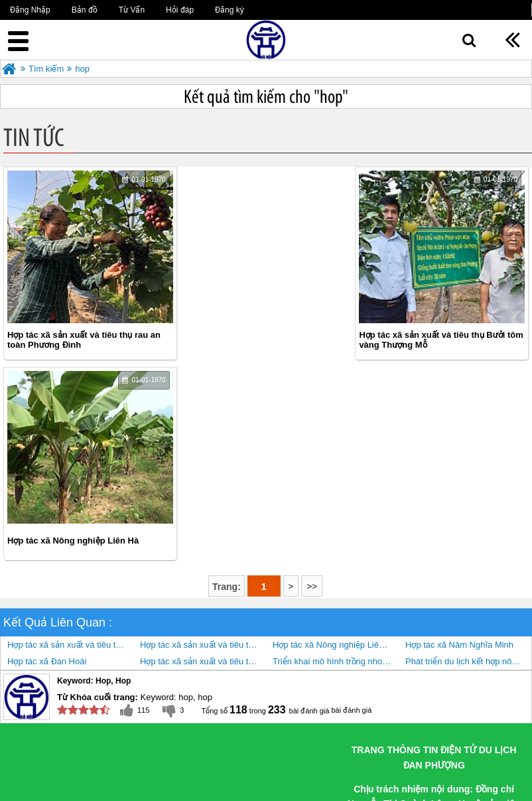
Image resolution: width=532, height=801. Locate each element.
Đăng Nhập (30, 10)
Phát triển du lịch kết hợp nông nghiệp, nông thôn (468, 461)
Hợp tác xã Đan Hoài (47, 461)
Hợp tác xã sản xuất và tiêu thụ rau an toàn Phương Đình (84, 340)
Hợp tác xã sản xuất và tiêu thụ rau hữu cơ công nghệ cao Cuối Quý (203, 461)
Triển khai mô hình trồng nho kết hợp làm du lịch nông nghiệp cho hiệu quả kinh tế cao (336, 461)
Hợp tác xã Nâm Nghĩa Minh (459, 444)
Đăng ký (230, 10)
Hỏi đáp (180, 10)
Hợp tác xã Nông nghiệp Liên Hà (428, 340)
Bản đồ (85, 10)
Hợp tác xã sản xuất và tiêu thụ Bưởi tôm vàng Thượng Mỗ (257, 340)
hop (82, 69)
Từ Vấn (132, 10)
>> (312, 386)
